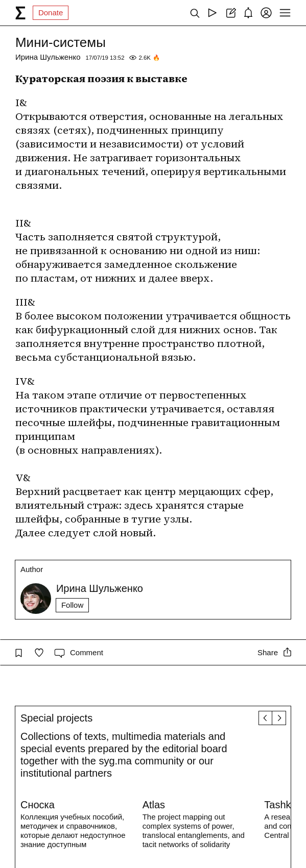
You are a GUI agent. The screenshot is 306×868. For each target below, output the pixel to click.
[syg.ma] (20, 13)
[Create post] (230, 13)
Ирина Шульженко (48, 57)
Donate (51, 13)
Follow (72, 605)
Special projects (56, 718)
